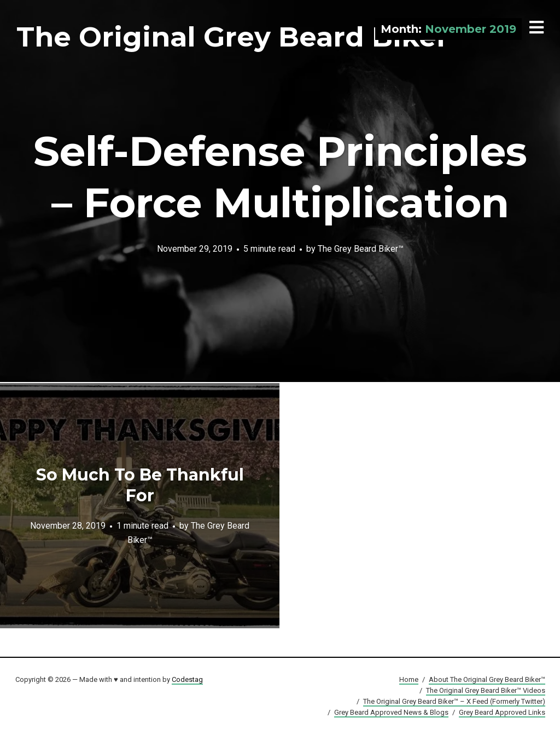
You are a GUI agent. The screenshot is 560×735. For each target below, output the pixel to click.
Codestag (187, 679)
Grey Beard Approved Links (502, 712)
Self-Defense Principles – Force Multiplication (280, 177)
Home (409, 679)
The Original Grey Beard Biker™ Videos (486, 690)
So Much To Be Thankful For (140, 485)
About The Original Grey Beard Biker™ (487, 679)
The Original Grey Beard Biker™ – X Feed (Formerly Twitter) (454, 701)
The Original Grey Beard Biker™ (247, 37)
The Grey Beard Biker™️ (361, 248)
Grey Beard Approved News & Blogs (391, 712)
